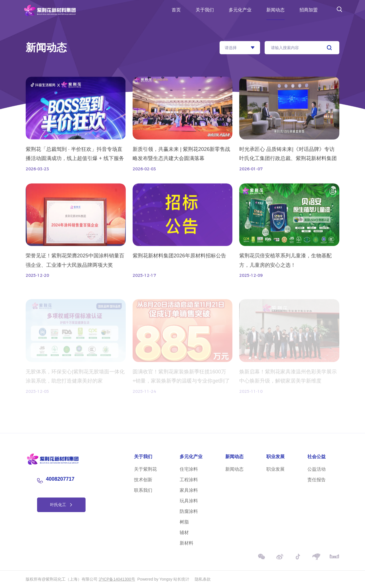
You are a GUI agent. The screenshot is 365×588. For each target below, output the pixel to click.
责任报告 (317, 480)
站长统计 (181, 579)
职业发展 (275, 457)
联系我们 (143, 490)
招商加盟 (309, 10)
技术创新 (143, 480)
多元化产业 (240, 10)
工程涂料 (189, 480)
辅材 (184, 532)
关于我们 (205, 10)
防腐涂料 (189, 511)
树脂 (184, 522)
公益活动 (317, 469)
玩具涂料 (189, 501)
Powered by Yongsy (155, 579)
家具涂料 (189, 490)
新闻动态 (275, 10)
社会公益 (317, 457)
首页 (176, 10)
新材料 (186, 543)
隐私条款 (203, 579)
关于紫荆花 (145, 469)
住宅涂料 (189, 469)
